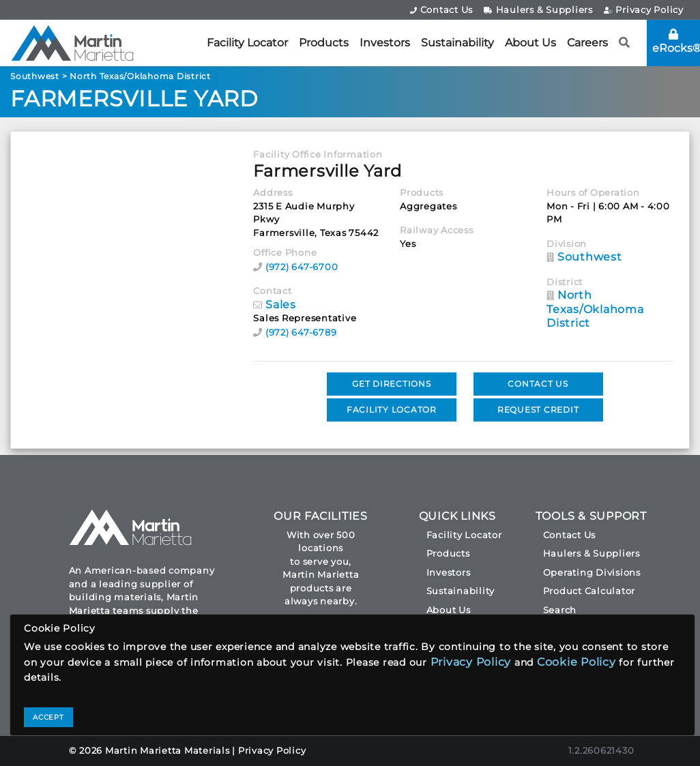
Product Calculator (589, 591)
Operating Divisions (592, 572)
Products (324, 43)
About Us (530, 43)
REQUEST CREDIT (538, 410)
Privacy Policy (644, 10)
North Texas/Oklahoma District (140, 76)
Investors (385, 43)
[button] (625, 43)
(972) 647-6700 (302, 267)
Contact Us (441, 10)
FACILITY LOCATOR (392, 410)
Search (560, 610)
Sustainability (457, 43)
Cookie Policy (577, 662)
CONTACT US (538, 384)
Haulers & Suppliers (538, 10)
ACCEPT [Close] (48, 717)
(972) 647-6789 (301, 332)
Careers (587, 43)
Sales (281, 305)
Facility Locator (247, 43)
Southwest (35, 76)
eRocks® (676, 42)
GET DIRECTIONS (392, 384)
